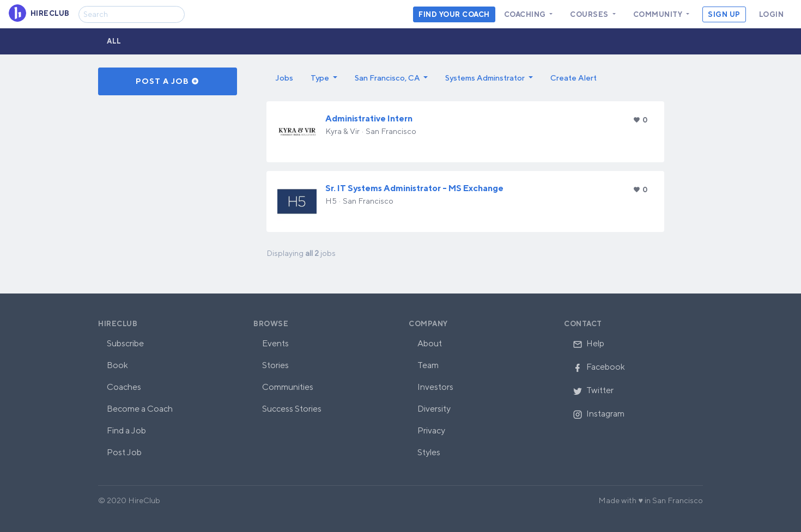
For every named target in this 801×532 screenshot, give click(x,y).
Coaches (124, 387)
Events (275, 343)
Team (428, 365)
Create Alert (574, 78)
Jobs (284, 78)
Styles (429, 452)
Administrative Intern (369, 118)
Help (588, 343)
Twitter (593, 390)
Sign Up (724, 14)
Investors (435, 387)
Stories (275, 365)
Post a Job (168, 81)
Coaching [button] (526, 14)
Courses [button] (590, 14)
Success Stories (292, 409)
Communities (288, 387)
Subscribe (125, 343)
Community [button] (659, 14)
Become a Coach (140, 409)
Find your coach (454, 14)
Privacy (431, 430)
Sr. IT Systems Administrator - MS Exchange (414, 188)
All (114, 41)
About (430, 343)
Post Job (124, 452)
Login (772, 14)
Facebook (599, 367)
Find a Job (126, 430)
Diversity (434, 409)
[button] (324, 78)
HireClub (118, 324)
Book (117, 365)
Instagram (599, 414)
